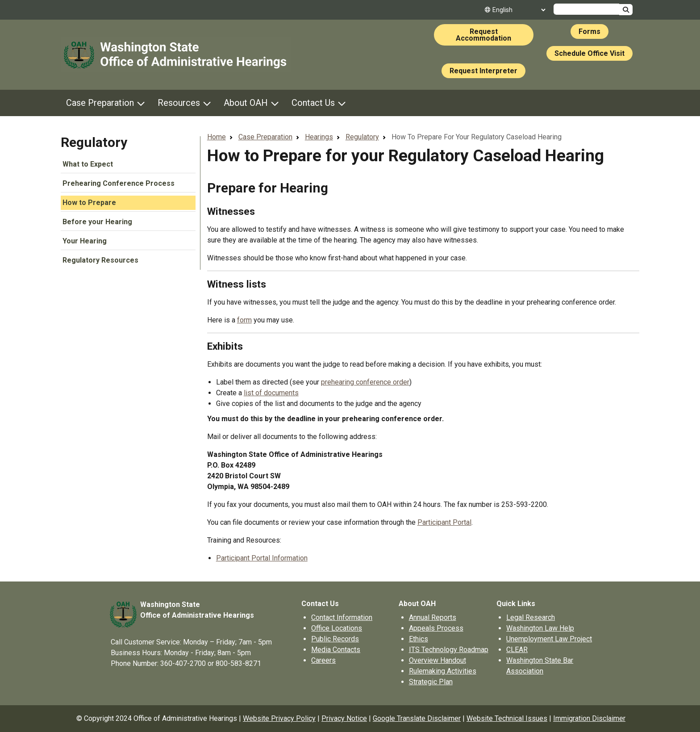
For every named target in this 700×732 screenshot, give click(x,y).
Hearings (319, 137)
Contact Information (342, 617)
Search (626, 10)
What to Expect (88, 164)
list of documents (271, 393)
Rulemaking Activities (443, 671)
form (244, 320)
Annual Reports (433, 617)
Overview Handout (437, 660)
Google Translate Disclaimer (417, 718)
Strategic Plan (431, 682)
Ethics (419, 639)
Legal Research (531, 617)
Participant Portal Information (262, 558)
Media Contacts (336, 650)
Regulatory (94, 142)
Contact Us (313, 103)
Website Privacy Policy (279, 718)
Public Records (335, 639)
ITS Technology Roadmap (449, 650)
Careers (323, 660)
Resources (179, 103)
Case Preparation (100, 103)
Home (217, 137)
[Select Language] (519, 10)
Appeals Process (436, 628)
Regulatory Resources (100, 260)
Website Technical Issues (507, 718)
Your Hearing (85, 241)
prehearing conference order (365, 382)
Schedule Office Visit (590, 53)
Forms (590, 31)
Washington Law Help (540, 628)
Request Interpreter (483, 71)
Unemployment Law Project (549, 639)
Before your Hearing (97, 222)
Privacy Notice (344, 718)
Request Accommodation (483, 35)
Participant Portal (444, 522)
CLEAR (517, 650)
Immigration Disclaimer (589, 718)
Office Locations (337, 628)
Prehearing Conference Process (119, 183)
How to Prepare (89, 203)
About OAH (246, 103)
